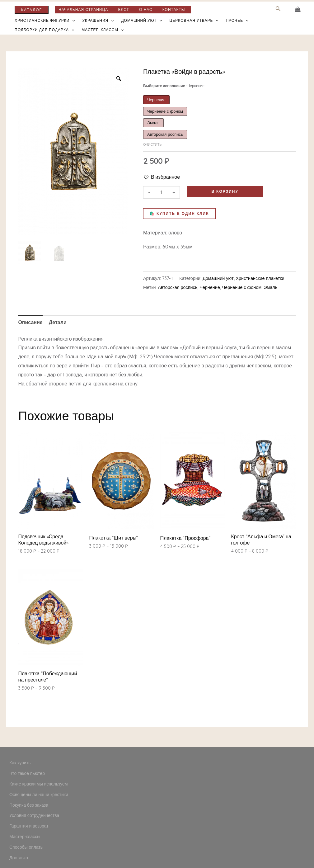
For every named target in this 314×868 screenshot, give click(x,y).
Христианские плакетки (260, 278)
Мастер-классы (103, 30)
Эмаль (270, 287)
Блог (124, 10)
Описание (30, 322)
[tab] (30, 322)
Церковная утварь (194, 21)
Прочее (237, 21)
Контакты (174, 10)
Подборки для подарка (44, 30)
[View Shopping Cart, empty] (298, 9)
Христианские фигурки (45, 21)
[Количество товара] (162, 192)
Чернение (210, 287)
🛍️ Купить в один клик (179, 213)
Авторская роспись (178, 287)
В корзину (225, 191)
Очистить (152, 144)
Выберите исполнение (174, 86)
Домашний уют (141, 21)
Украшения (98, 21)
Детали (58, 322)
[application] (72, 21)
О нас (146, 10)
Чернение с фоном (242, 287)
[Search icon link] (278, 10)
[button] (162, 177)
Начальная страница (83, 10)
